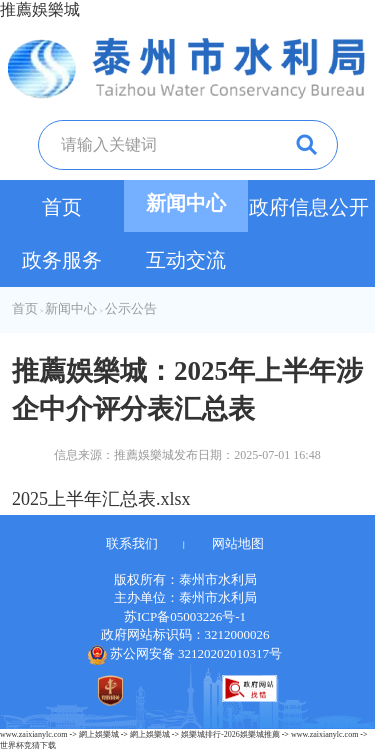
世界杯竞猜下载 (28, 745)
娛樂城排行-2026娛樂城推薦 (230, 734)
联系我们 (132, 543)
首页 (62, 207)
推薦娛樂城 (40, 9)
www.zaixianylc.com (33, 734)
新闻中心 (186, 203)
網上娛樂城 (99, 734)
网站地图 (238, 543)
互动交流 (186, 260)
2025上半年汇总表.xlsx (101, 499)
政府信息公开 (309, 207)
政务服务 (62, 260)
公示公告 (131, 308)
